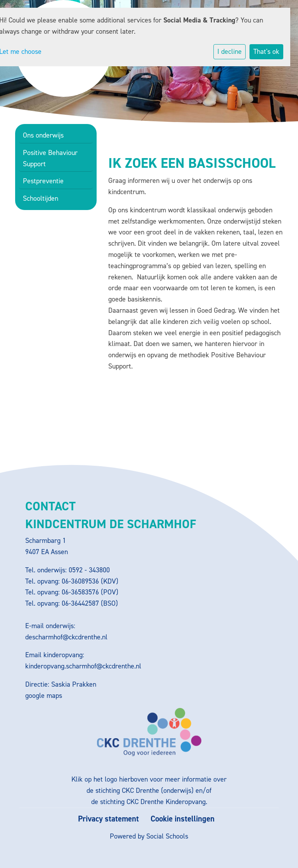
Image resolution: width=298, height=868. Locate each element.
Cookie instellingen (183, 819)
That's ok (266, 52)
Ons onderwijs (43, 135)
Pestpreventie (43, 181)
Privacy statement (108, 819)
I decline (230, 52)
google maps (44, 696)
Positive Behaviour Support (50, 158)
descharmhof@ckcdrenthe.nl (66, 637)
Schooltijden (41, 198)
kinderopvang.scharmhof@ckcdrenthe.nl (83, 666)
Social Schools (167, 836)
